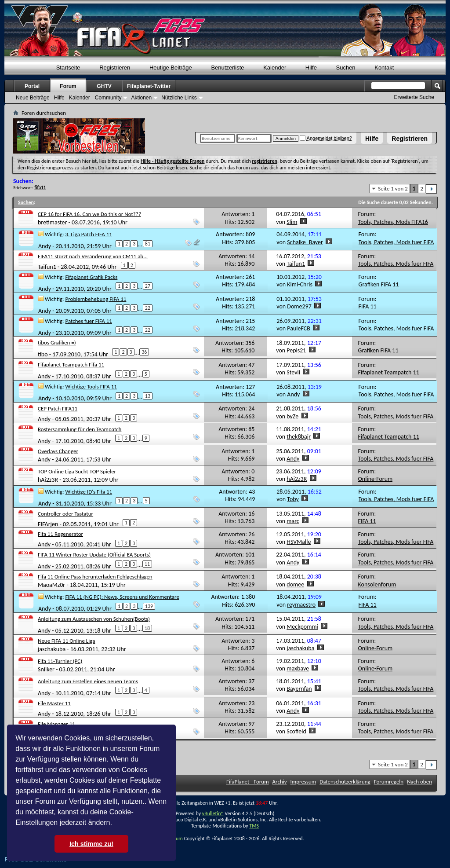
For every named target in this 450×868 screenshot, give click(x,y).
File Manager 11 (56, 724)
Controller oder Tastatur (65, 514)
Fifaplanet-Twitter (149, 86)
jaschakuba (52, 649)
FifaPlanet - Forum (248, 782)
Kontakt (384, 68)
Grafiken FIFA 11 (379, 284)
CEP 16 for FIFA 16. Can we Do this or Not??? (89, 214)
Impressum (303, 782)
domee (295, 584)
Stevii (293, 372)
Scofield (296, 731)
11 (147, 564)
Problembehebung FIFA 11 (96, 299)
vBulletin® (213, 813)
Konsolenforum (377, 584)
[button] (115, 824)
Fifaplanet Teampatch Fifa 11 (71, 364)
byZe (292, 416)
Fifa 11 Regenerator (60, 534)
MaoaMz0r (51, 585)
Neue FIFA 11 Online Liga (66, 641)
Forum (68, 86)
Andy (45, 246)
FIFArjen (48, 524)
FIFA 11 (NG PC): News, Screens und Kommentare (122, 597)
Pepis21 (296, 350)
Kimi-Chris (300, 284)
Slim (292, 222)
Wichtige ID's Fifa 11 (89, 492)
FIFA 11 (368, 306)
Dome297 (299, 306)
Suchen (346, 68)
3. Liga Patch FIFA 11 (89, 234)
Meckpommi (302, 627)
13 (148, 396)
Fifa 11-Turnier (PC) (60, 661)
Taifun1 (47, 266)
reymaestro (301, 605)
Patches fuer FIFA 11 (89, 321)
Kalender (275, 68)
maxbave (298, 668)
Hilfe (372, 139)
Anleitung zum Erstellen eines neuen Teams (88, 681)
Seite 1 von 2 (393, 189)
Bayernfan (299, 689)
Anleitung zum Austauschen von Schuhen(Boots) (94, 619)
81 (148, 244)
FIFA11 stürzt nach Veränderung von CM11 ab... (93, 256)
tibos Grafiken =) (57, 342)
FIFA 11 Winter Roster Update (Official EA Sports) (94, 555)
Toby (293, 499)
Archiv (280, 782)
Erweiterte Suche (414, 97)
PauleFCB (299, 328)
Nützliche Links (179, 98)
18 (147, 628)
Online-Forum (376, 479)
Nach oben (419, 782)
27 (148, 286)
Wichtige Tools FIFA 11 (91, 386)
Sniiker (46, 669)
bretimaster (52, 222)
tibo (43, 354)
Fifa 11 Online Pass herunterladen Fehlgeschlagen (95, 577)
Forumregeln (389, 782)
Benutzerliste (227, 68)
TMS (254, 826)
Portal (32, 86)
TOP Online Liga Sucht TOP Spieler (77, 471)
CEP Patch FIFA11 (58, 408)
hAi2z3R (48, 480)
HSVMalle (299, 542)
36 (144, 352)
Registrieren (410, 139)
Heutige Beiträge (171, 68)
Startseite (68, 68)
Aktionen (141, 98)
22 (148, 308)
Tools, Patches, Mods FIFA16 (393, 222)
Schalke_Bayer (305, 242)
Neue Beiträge (33, 98)
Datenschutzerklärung (345, 782)
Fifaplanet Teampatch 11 (389, 372)
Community (108, 98)
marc (293, 521)
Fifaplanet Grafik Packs (92, 277)
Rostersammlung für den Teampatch (80, 429)
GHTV (104, 86)
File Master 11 (54, 703)
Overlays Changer (58, 451)
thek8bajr (299, 437)
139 (149, 606)
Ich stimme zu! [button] (91, 844)
